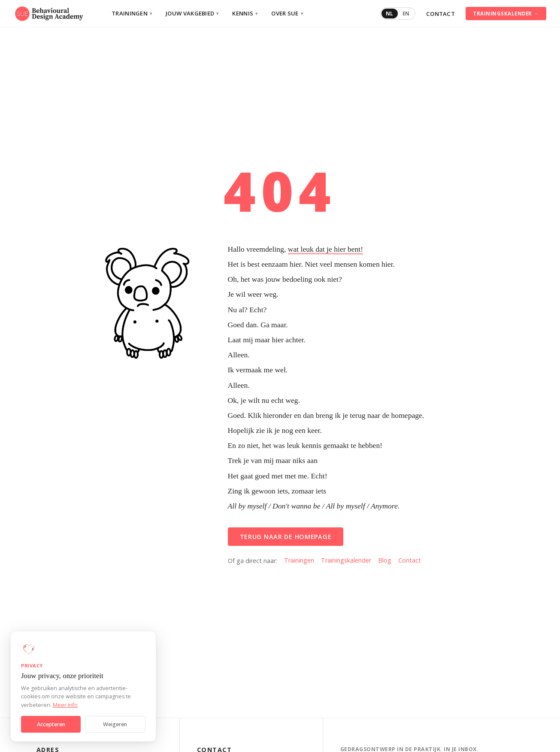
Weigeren (115, 724)
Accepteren (51, 724)
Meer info (65, 705)
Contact (440, 14)
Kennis (245, 13)
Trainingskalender (346, 560)
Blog (385, 560)
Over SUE (287, 13)
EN (406, 14)
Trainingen (132, 13)
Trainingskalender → (506, 14)
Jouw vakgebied (192, 13)
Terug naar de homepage (286, 537)
